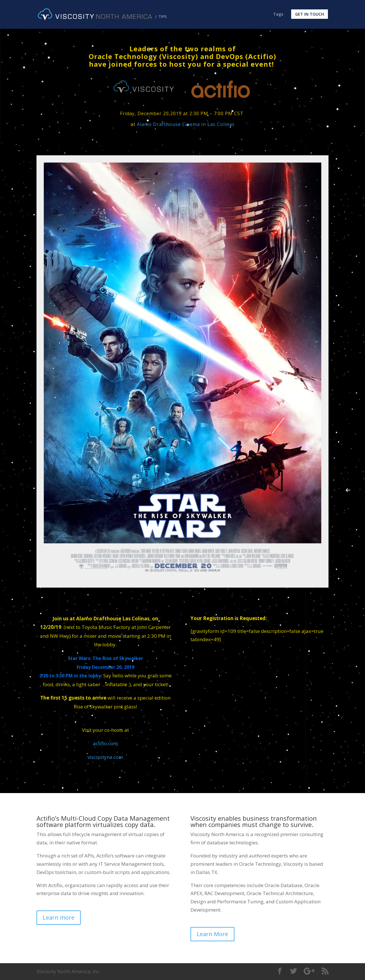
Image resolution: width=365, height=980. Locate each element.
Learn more (59, 917)
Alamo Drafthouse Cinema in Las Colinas (186, 124)
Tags (278, 15)
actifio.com (105, 743)
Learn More (212, 934)
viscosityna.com (105, 757)
